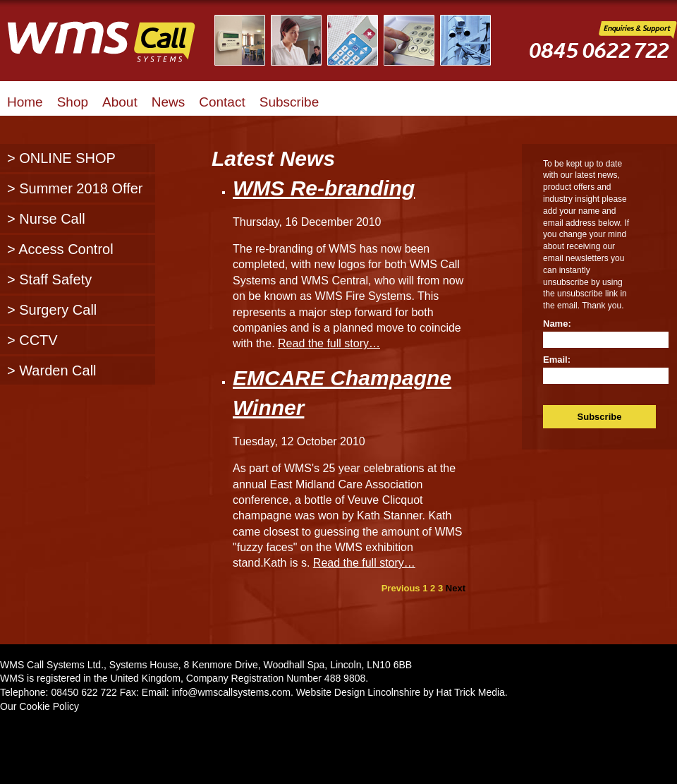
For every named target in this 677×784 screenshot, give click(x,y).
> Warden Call (52, 370)
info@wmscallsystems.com (231, 692)
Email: (557, 360)
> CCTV (32, 340)
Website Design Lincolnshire (358, 692)
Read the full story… (329, 343)
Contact (222, 102)
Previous (401, 588)
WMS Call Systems (113, 49)
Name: (557, 324)
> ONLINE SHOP (61, 158)
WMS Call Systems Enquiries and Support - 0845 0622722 (603, 50)
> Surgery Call (52, 310)
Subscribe (289, 102)
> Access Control (60, 249)
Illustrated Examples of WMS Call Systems (361, 40)
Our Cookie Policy (39, 706)
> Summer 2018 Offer (75, 188)
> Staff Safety (49, 279)
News (169, 102)
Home (25, 102)
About (120, 102)
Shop (73, 102)
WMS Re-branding (324, 188)
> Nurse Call (46, 219)
